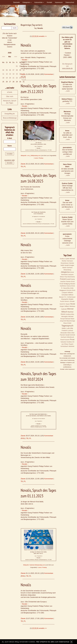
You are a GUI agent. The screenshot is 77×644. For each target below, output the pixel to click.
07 (13, 70)
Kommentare (49, 74)
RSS (23, 438)
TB (22, 167)
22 (17, 78)
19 (7, 78)
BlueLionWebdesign (10, 118)
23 (20, 78)
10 (24, 70)
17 (24, 74)
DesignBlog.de (10, 114)
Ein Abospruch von (67, 66)
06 (10, 70)
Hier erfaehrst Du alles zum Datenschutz (53, 642)
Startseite (16, 2)
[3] (35, 36)
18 (3, 78)
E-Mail (10, 138)
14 (13, 74)
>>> (16, 57)
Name (10, 146)
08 (17, 70)
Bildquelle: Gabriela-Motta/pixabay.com (34, 565)
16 (20, 74)
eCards (10, 92)
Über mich (10, 96)
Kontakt (49, 2)
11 (3, 74)
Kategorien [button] (27, 2)
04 (3, 70)
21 (13, 78)
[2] (33, 36)
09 (20, 70)
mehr (68, 91)
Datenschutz (70, 2)
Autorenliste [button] (39, 2)
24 (24, 78)
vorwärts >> (43, 36)
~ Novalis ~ (25, 60)
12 (7, 74)
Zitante (23, 164)
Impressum (59, 2)
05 (7, 70)
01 (17, 66)
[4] (37, 36)
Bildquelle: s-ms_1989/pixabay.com (31, 156)
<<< (4, 57)
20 (10, 78)
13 (10, 74)
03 (24, 66)
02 (20, 66)
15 (17, 74)
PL (25, 167)
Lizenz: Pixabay (39, 158)
